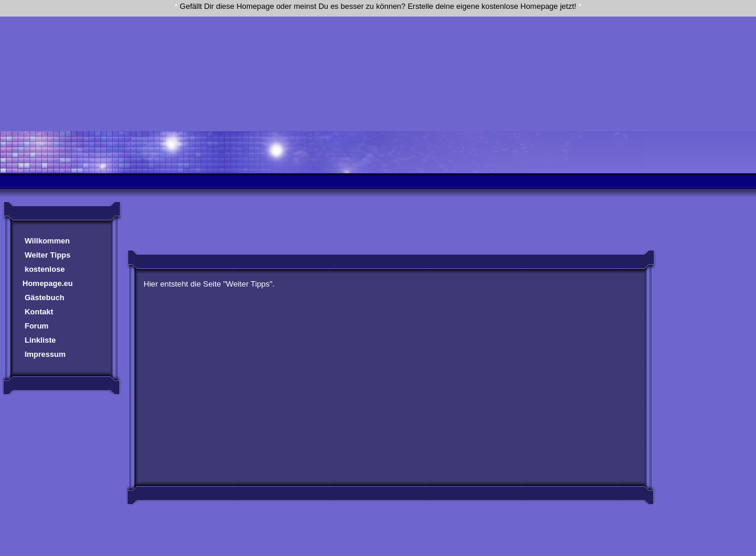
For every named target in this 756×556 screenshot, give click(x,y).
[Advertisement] (378, 43)
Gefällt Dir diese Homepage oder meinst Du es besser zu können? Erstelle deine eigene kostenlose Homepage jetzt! (378, 6)
